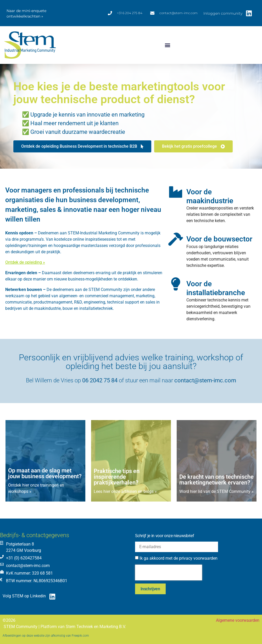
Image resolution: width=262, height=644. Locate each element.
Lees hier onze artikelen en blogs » (125, 491)
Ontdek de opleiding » (25, 262)
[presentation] (169, 573)
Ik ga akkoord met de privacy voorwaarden (179, 558)
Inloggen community (223, 13)
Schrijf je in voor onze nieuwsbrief (165, 536)
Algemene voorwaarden (238, 620)
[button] (167, 45)
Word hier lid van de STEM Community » (216, 491)
